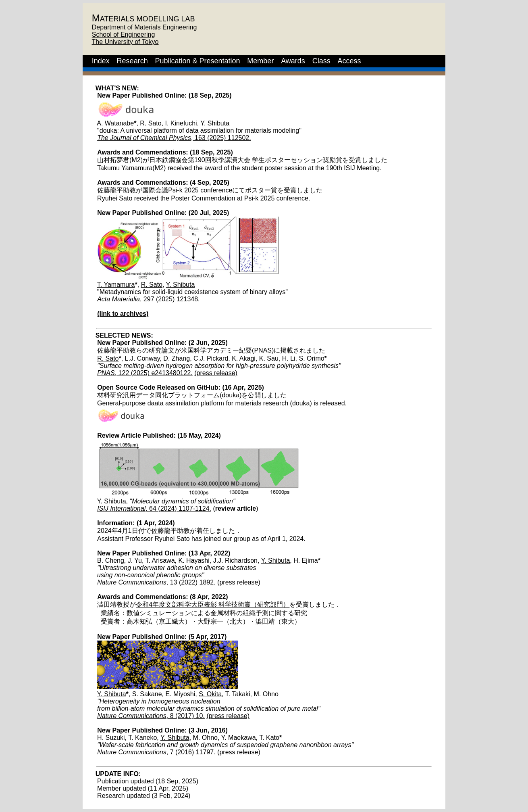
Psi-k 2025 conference (200, 190)
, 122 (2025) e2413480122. (145, 373)
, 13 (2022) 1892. (156, 582)
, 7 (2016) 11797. (156, 752)
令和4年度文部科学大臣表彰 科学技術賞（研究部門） (213, 604)
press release (239, 582)
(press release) (216, 373)
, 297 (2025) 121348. (148, 299)
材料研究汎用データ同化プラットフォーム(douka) (169, 395)
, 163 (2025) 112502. (174, 138)
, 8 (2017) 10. (151, 716)
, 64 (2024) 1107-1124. (154, 508)
